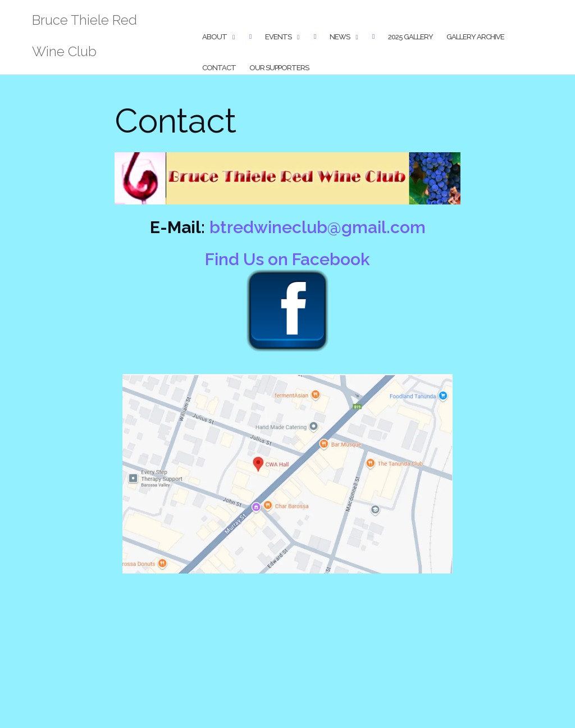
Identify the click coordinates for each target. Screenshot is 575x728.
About (215, 37)
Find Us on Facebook (287, 259)
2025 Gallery (410, 37)
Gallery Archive (475, 37)
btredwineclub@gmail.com (318, 227)
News (340, 37)
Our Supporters (279, 68)
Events (278, 37)
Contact (219, 68)
